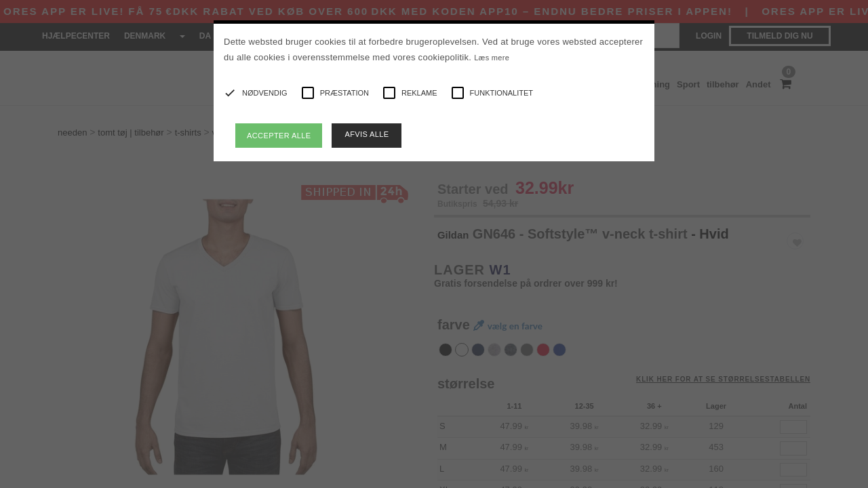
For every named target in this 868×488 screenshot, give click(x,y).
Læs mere (492, 58)
